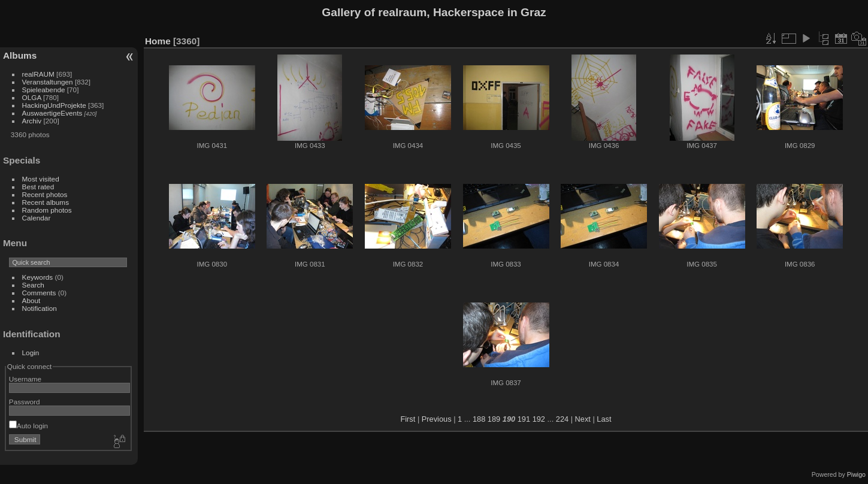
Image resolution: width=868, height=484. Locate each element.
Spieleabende (44, 90)
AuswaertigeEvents (52, 113)
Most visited (41, 179)
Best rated (38, 187)
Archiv (32, 121)
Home (158, 41)
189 (494, 419)
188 (479, 419)
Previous (437, 419)
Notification (40, 308)
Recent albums (46, 202)
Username (25, 379)
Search (33, 285)
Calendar (37, 218)
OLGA (32, 97)
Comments (39, 293)
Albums (20, 55)
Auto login (28, 426)
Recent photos (45, 194)
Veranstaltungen (48, 82)
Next (583, 419)
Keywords (38, 277)
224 (562, 419)
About (31, 300)
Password (25, 402)
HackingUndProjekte (54, 105)
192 (539, 419)
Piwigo (856, 474)
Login (31, 353)
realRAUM (38, 74)
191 (524, 419)
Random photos (47, 210)
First (408, 419)
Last (604, 419)
